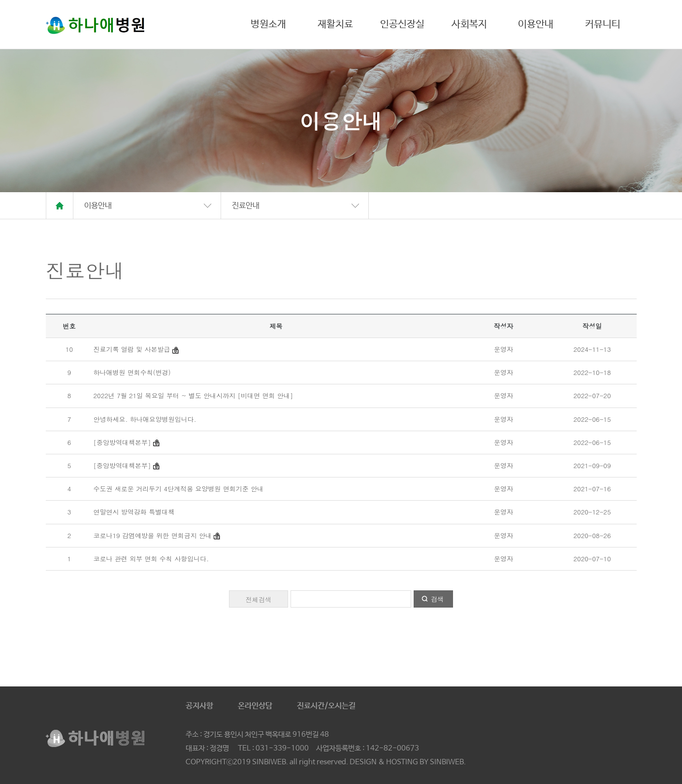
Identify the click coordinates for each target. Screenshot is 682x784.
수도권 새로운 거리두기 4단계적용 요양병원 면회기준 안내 (179, 489)
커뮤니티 (603, 24)
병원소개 (268, 24)
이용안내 (536, 24)
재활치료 (335, 24)
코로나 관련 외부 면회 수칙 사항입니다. (151, 559)
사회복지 (469, 24)
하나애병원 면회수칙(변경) (132, 372)
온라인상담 (255, 706)
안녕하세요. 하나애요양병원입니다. (145, 419)
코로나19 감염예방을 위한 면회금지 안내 (153, 535)
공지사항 (199, 706)
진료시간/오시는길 (326, 706)
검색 (437, 599)
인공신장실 (402, 24)
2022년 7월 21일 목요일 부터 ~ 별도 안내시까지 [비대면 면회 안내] (194, 395)
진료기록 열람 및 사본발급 (132, 349)
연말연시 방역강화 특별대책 (134, 512)
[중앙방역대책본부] (122, 442)
